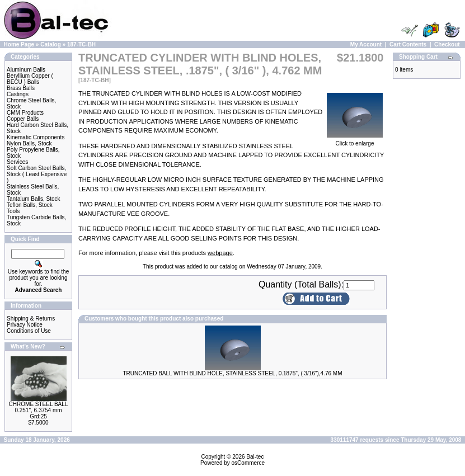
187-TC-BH (81, 44)
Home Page (19, 44)
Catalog (51, 44)
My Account (366, 44)
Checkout (447, 44)
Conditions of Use (29, 331)
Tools (13, 211)
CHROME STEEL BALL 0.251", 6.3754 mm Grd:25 (39, 410)
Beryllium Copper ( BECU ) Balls (30, 79)
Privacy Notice (25, 325)
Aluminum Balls (26, 70)
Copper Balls (23, 119)
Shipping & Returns (31, 319)
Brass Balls (21, 88)
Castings (18, 94)
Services (17, 162)
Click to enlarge (355, 141)
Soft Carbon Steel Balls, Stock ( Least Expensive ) (37, 174)
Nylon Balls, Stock (29, 143)
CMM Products (25, 113)
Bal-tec (255, 457)
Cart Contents (408, 44)
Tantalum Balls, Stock (34, 199)
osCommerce (248, 463)
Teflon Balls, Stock (30, 205)
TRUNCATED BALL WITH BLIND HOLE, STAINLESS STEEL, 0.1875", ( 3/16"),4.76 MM (232, 373)
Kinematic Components (36, 137)
